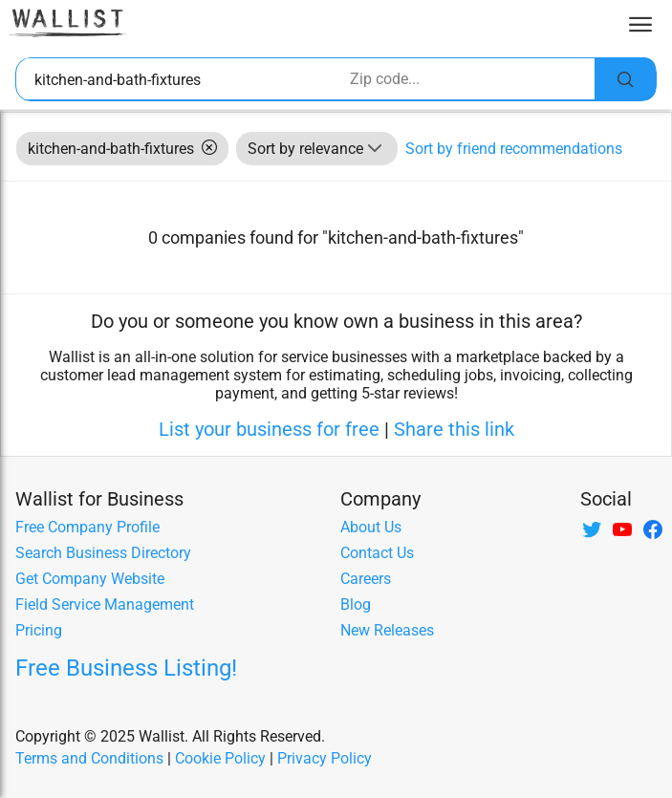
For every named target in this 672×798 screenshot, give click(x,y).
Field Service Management (105, 604)
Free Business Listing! (126, 668)
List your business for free (269, 429)
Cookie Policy (220, 758)
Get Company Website (90, 579)
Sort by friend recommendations (514, 149)
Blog (356, 604)
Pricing (39, 630)
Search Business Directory (103, 553)
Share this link (454, 429)
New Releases (387, 630)
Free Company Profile (87, 527)
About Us (371, 527)
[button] (375, 149)
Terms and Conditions (89, 758)
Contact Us (377, 553)
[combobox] (182, 79)
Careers (366, 579)
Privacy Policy (325, 758)
